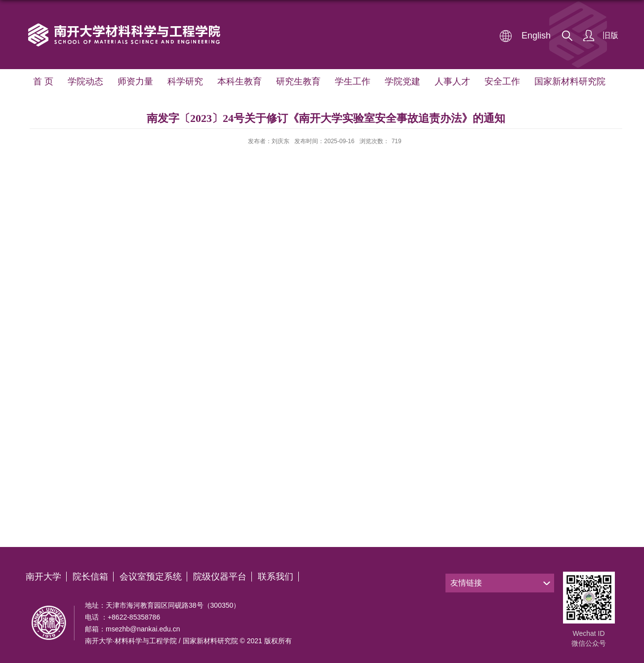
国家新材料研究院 (569, 81)
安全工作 (501, 81)
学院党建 (402, 81)
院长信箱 (90, 577)
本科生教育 (239, 81)
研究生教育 (297, 81)
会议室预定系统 (151, 577)
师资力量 (135, 81)
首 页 (43, 81)
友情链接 (466, 583)
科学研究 (185, 81)
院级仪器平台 (220, 577)
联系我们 (276, 577)
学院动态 (85, 81)
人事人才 (451, 81)
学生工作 (352, 81)
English (536, 36)
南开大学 (43, 577)
